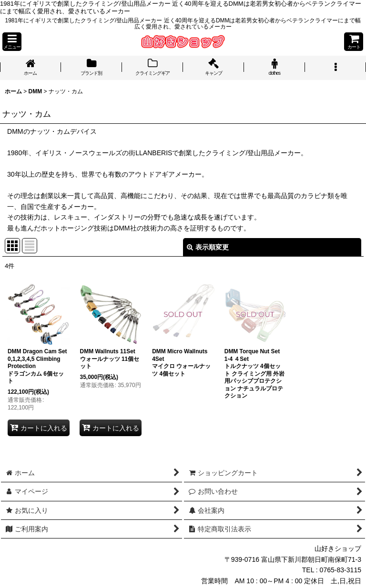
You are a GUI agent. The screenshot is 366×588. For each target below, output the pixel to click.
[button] (12, 42)
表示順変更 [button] (208, 247)
